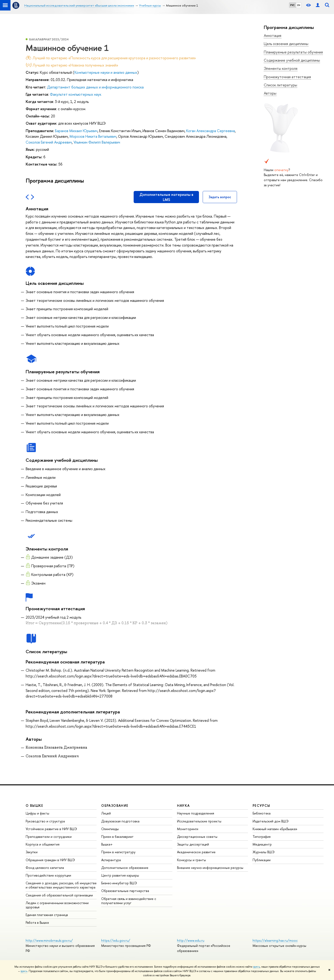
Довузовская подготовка (120, 821)
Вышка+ (107, 844)
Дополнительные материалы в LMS (166, 197)
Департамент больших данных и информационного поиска (95, 87)
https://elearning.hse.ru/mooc (275, 940)
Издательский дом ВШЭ (271, 821)
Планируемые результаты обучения (293, 52)
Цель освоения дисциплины (286, 44)
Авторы (270, 93)
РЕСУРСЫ (261, 806)
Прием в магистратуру (118, 852)
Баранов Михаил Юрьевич (76, 131)
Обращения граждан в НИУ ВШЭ (50, 860)
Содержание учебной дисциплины (292, 60)
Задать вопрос (220, 197)
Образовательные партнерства (125, 891)
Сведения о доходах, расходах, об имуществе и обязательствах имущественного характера (61, 885)
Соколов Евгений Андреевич (49, 142)
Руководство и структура (45, 821)
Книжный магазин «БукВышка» (275, 829)
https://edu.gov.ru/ (116, 940)
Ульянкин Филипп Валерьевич (97, 142)
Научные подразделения (196, 813)
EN (299, 5)
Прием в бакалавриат (117, 837)
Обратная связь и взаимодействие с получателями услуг (129, 901)
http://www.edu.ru (191, 940)
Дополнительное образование (125, 868)
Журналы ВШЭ (264, 852)
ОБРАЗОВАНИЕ (115, 806)
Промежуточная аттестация (287, 77)
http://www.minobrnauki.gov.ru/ (49, 940)
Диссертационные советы (197, 837)
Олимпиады (110, 829)
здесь (256, 967)
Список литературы (280, 85)
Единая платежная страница (47, 915)
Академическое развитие (196, 852)
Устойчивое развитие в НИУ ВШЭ (51, 829)
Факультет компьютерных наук (76, 94)
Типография (262, 837)
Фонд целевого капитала (45, 868)
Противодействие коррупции (48, 875)
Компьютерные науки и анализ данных (106, 72)
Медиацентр (262, 844)
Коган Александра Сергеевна (210, 131)
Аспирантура (111, 860)
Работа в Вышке (37, 922)
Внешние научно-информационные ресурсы (210, 868)
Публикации (262, 860)
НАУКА (183, 806)
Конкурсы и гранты (191, 860)
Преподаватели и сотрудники (49, 837)
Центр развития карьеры (120, 875)
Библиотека (262, 813)
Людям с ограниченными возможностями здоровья (57, 905)
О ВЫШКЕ (35, 806)
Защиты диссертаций (193, 844)
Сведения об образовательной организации (59, 895)
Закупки (32, 852)
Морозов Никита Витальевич (93, 136)
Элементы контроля (281, 68)
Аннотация (273, 35)
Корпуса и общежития (43, 844)
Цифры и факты (37, 813)
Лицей (106, 813)
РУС (292, 5)
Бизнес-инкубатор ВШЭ (119, 883)
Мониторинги (188, 829)
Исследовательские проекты (199, 821)
